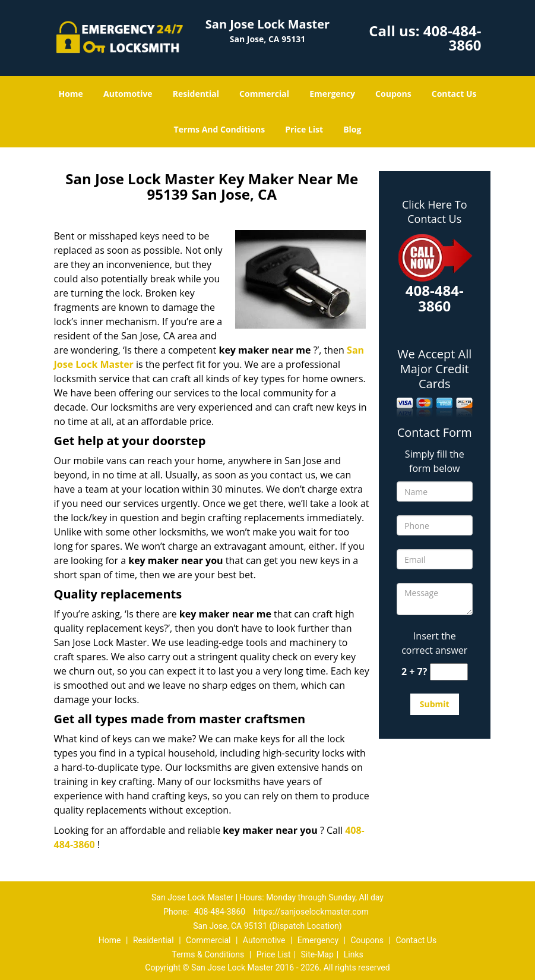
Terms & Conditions (208, 954)
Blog (352, 129)
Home (70, 94)
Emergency (332, 94)
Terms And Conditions (220, 129)
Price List (304, 129)
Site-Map (317, 954)
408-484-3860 (452, 38)
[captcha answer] (449, 672)
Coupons (393, 94)
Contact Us (454, 94)
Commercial (264, 94)
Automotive (128, 94)
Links (354, 954)
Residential (196, 94)
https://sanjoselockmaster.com (311, 912)
